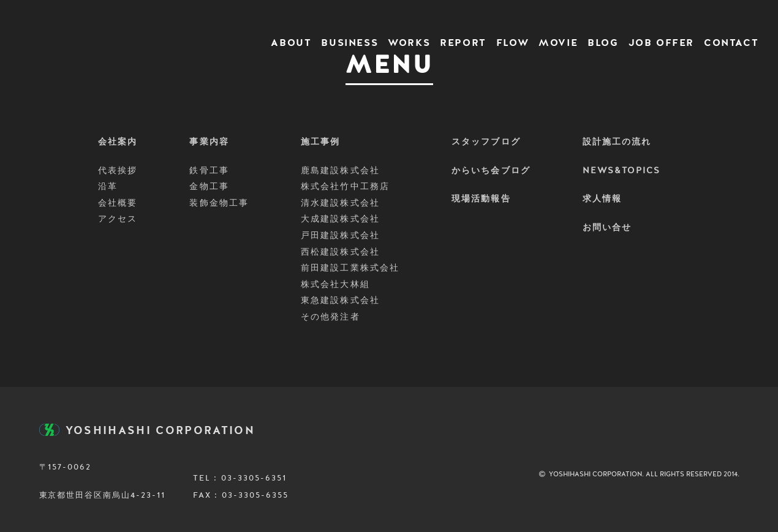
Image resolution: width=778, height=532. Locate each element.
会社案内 (118, 142)
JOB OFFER (661, 43)
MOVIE (558, 43)
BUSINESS (349, 43)
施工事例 (320, 142)
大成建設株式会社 (340, 219)
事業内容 (209, 142)
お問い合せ (607, 228)
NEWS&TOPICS (621, 171)
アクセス (118, 219)
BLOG (603, 43)
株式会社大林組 (335, 285)
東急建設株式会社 (340, 301)
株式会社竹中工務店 (345, 187)
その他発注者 (330, 317)
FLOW (512, 43)
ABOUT (291, 43)
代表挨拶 (118, 171)
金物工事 (209, 187)
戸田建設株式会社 (340, 236)
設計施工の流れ (617, 142)
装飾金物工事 (219, 203)
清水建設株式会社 (340, 203)
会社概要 (118, 203)
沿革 (108, 187)
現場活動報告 (481, 199)
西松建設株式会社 (340, 252)
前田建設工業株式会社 (350, 268)
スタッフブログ (486, 142)
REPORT (463, 43)
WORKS (409, 43)
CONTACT (731, 43)
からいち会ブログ (491, 171)
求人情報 (602, 199)
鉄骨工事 (209, 171)
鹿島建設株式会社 (340, 171)
